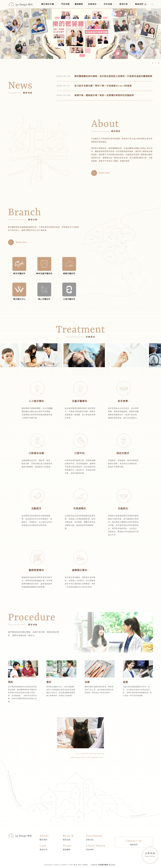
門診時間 (65, 4)
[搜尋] (152, 4)
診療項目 (94, 4)
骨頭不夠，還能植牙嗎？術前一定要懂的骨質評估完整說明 (104, 95)
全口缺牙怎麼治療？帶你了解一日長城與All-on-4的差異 (103, 86)
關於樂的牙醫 (49, 4)
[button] (153, 63)
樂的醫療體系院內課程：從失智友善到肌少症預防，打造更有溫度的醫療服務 (113, 76)
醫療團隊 (79, 4)
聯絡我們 (141, 4)
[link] (80, 34)
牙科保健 (110, 4)
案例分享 (125, 4)
